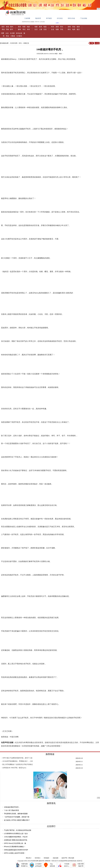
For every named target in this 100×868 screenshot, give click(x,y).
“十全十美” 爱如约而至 (11, 810)
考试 (24, 29)
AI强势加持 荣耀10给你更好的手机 (16, 840)
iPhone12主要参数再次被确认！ (15, 847)
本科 (28, 29)
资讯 (7, 27)
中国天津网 (14, 737)
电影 (28, 27)
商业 (7, 36)
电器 (45, 27)
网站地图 (71, 858)
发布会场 (19, 33)
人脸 (41, 29)
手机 (62, 29)
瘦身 (78, 27)
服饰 (19, 29)
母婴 (36, 27)
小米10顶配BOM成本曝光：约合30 (16, 837)
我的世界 (38, 18)
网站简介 (29, 858)
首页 (3, 27)
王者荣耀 (27, 18)
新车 (11, 29)
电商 (74, 29)
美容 (19, 27)
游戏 (69, 27)
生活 (36, 29)
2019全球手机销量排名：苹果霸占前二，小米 (18, 761)
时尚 (53, 27)
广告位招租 (84, 18)
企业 (53, 29)
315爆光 (19, 36)
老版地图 (56, 858)
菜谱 (57, 27)
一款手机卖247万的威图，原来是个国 (17, 817)
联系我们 (38, 858)
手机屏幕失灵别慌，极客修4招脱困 (16, 814)
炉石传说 (60, 18)
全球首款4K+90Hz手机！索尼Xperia (14, 768)
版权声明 (64, 858)
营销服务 (47, 858)
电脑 (57, 29)
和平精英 (49, 18)
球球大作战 (71, 18)
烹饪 (62, 27)
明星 (24, 27)
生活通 (12, 33)
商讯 (69, 29)
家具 (41, 27)
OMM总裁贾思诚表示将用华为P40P (16, 850)
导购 (7, 29)
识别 (45, 29)
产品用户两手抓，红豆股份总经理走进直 (18, 830)
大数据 (13, 36)
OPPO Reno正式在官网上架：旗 (15, 843)
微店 (78, 29)
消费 (2, 33)
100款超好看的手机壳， (12, 807)
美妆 (3, 29)
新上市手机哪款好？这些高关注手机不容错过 (18, 764)
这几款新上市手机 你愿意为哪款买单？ (17, 820)
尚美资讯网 (14, 43)
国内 (12, 27)
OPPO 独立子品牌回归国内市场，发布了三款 (17, 758)
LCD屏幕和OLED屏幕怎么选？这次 (16, 834)
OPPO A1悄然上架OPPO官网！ (15, 853)
